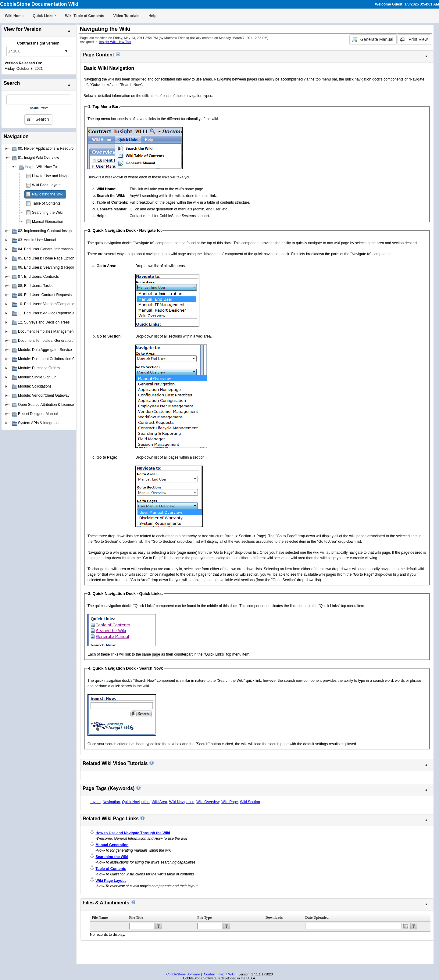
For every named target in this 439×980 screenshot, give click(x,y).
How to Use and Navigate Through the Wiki (67, 176)
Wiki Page (230, 802)
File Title (136, 917)
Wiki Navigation (182, 802)
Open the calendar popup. (406, 926)
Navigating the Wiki (48, 194)
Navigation (111, 802)
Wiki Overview (208, 802)
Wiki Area (159, 802)
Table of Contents (46, 203)
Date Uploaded (317, 917)
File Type (204, 917)
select (66, 51)
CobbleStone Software (183, 974)
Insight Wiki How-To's (115, 42)
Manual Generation (48, 222)
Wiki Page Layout (46, 185)
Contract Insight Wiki (219, 974)
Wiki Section (250, 802)
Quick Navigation (136, 802)
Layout (95, 802)
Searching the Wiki (47, 213)
